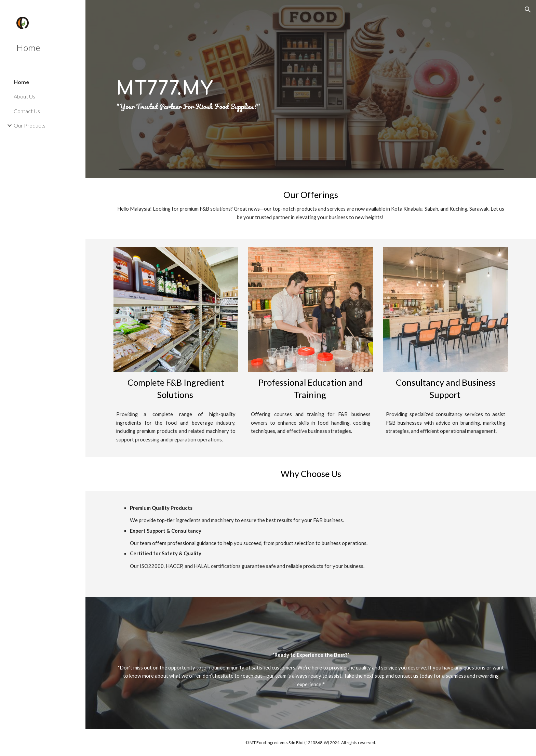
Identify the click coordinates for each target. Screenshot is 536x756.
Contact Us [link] (27, 111)
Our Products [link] (30, 125)
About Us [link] (24, 96)
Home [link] (21, 82)
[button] (528, 10)
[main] (311, 89)
